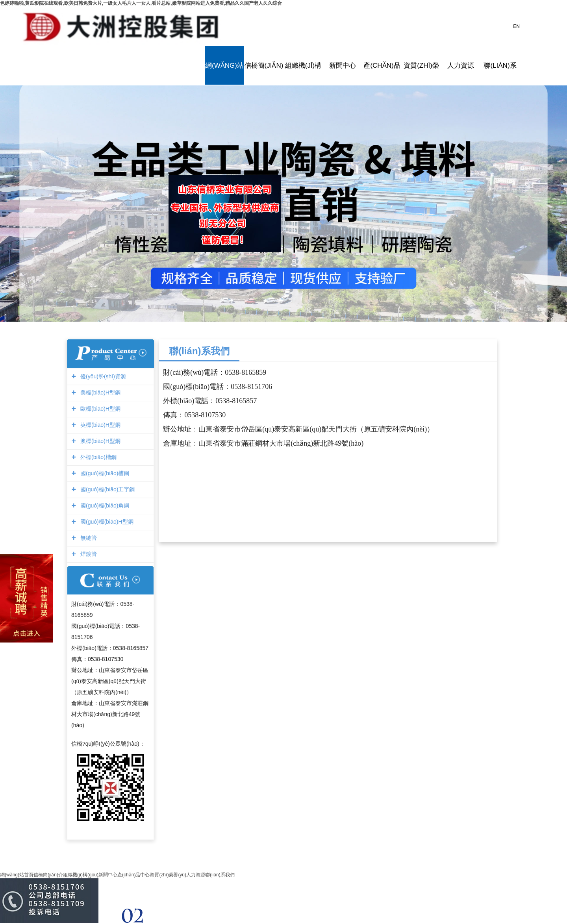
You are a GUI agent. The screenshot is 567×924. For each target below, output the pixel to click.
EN (516, 26)
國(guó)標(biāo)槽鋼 (104, 473)
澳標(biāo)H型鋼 (99, 441)
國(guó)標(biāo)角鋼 (104, 506)
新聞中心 (343, 66)
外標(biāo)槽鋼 (97, 457)
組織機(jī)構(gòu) (303, 66)
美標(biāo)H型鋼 (99, 393)
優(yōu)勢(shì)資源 (102, 376)
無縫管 (88, 538)
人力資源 (461, 66)
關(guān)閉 (267, 170)
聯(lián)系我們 (500, 66)
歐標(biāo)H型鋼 (99, 409)
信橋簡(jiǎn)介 (264, 66)
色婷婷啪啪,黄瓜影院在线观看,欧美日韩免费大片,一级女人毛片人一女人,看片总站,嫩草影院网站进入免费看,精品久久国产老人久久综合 (141, 3)
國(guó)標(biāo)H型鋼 (106, 522)
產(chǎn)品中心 (382, 66)
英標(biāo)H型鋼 (99, 425)
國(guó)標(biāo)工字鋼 (107, 489)
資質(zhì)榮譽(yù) (421, 66)
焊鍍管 (88, 554)
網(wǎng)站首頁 (224, 66)
